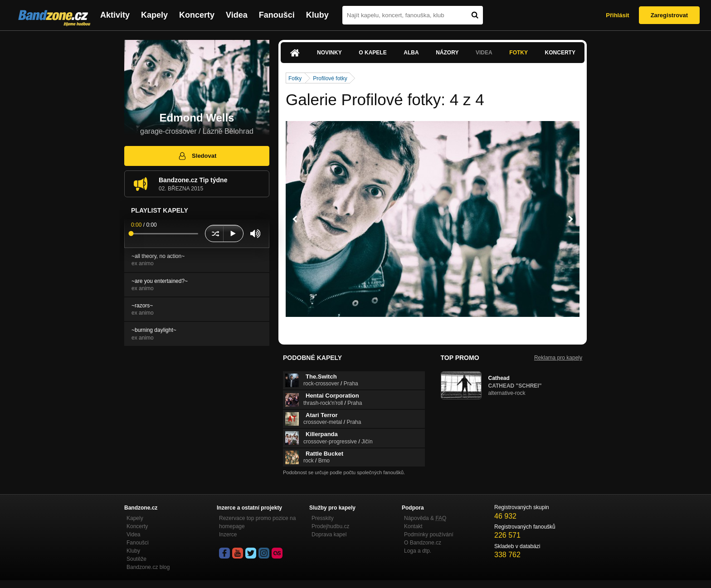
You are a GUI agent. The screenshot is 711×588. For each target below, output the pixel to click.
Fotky (519, 53)
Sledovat (197, 156)
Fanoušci (277, 15)
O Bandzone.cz (423, 543)
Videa (237, 15)
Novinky (329, 53)
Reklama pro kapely (558, 358)
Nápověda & (425, 518)
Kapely (154, 15)
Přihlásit (617, 15)
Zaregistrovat (669, 15)
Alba (411, 53)
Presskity (323, 518)
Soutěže (136, 559)
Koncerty (197, 15)
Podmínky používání (429, 535)
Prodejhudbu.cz (330, 526)
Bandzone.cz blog (148, 567)
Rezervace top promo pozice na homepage (257, 522)
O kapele (373, 53)
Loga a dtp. (418, 551)
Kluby (317, 15)
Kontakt (413, 526)
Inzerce (228, 535)
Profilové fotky (330, 78)
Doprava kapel (329, 535)
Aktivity (115, 15)
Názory (447, 53)
